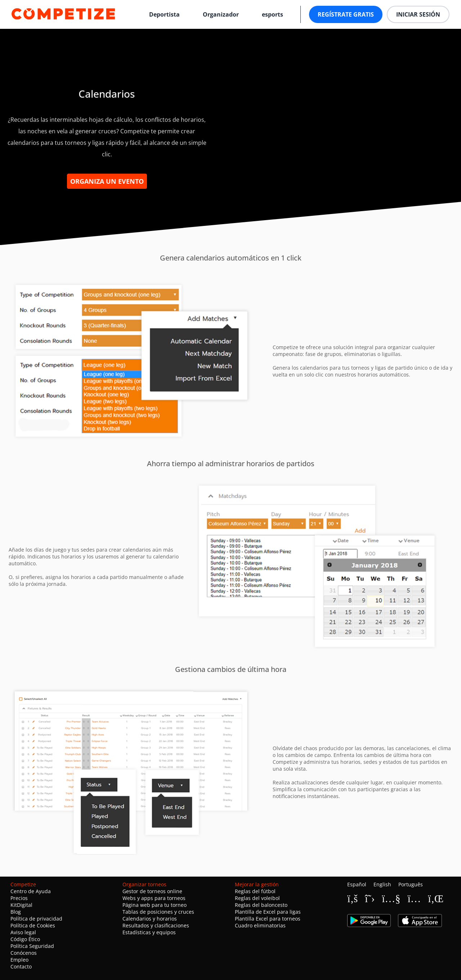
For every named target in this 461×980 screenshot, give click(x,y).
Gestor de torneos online (152, 891)
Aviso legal (23, 932)
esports (272, 14)
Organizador (221, 14)
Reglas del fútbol (255, 891)
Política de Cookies (33, 925)
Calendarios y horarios (150, 919)
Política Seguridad (32, 946)
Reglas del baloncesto (261, 905)
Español (357, 884)
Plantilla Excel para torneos (268, 919)
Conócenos (24, 953)
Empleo (19, 960)
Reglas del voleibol (257, 898)
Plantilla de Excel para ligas (268, 912)
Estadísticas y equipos (149, 932)
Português (411, 884)
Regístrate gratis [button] (346, 14)
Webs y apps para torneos (154, 898)
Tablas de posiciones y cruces (158, 912)
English (382, 884)
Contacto (21, 966)
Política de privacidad (36, 919)
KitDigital (21, 905)
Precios (19, 898)
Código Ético (25, 939)
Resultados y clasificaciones (156, 925)
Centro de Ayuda (31, 891)
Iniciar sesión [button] (418, 14)
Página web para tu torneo (155, 905)
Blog (16, 912)
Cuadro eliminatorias (260, 925)
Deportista (164, 14)
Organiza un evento (107, 181)
